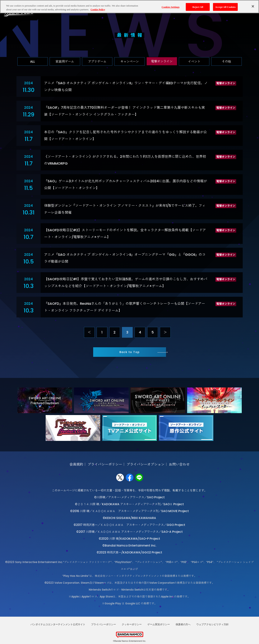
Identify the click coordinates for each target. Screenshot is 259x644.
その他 (226, 62)
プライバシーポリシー (105, 464)
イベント (194, 62)
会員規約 (76, 464)
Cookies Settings (171, 6)
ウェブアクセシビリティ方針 (213, 624)
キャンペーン (130, 62)
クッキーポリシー (132, 624)
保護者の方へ (183, 624)
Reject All (198, 6)
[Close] (253, 5)
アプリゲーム (97, 62)
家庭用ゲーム (65, 62)
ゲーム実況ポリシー (159, 624)
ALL (32, 62)
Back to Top (130, 352)
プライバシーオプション (146, 464)
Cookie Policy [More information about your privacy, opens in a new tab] (98, 8)
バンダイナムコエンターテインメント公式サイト (58, 624)
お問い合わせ (179, 464)
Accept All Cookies (225, 6)
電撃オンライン (162, 61)
